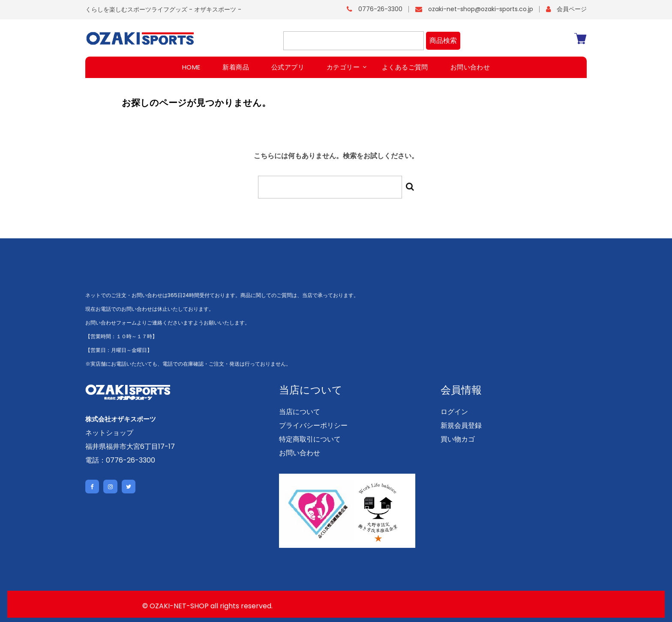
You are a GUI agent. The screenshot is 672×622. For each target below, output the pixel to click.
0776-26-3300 (380, 9)
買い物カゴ (458, 439)
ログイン (454, 411)
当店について (300, 411)
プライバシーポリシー (313, 425)
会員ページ (572, 9)
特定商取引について (310, 439)
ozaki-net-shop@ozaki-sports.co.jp (481, 9)
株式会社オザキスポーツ (123, 419)
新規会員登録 (461, 425)
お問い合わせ (300, 452)
